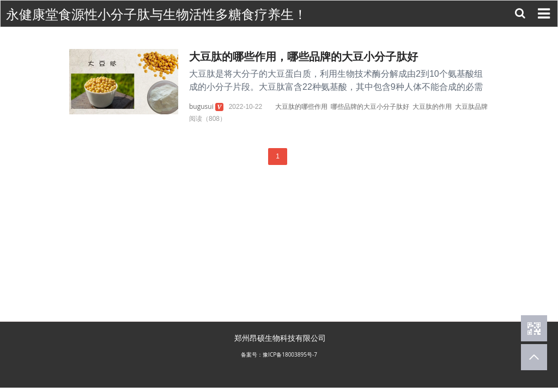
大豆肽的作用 (432, 106)
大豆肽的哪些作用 (301, 106)
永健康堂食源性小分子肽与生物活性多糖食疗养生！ (156, 14)
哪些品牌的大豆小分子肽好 (370, 106)
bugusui (201, 106)
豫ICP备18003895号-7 (290, 354)
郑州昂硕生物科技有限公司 (280, 338)
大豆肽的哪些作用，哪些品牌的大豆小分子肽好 (304, 56)
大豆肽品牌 (471, 106)
